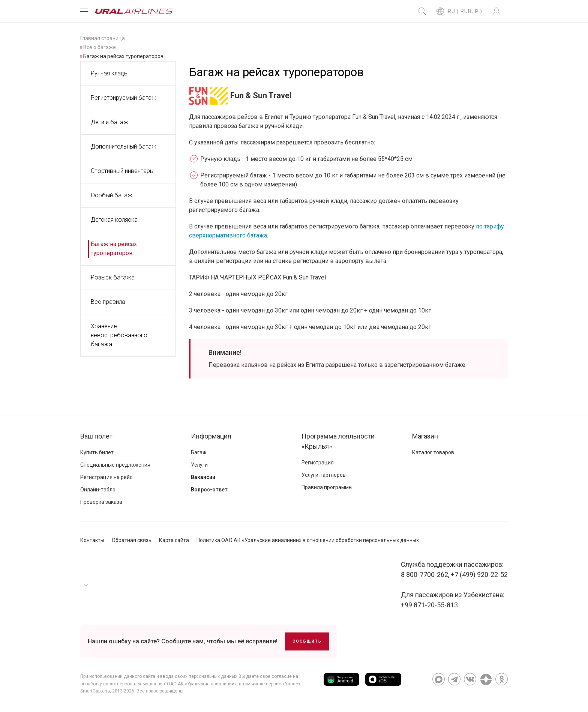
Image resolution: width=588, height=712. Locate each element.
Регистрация (318, 463)
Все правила (108, 302)
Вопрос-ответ (209, 490)
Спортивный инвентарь (122, 171)
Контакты (92, 540)
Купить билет (97, 452)
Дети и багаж (109, 122)
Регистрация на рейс (106, 477)
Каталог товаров (433, 452)
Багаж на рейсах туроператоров (114, 249)
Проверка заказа (101, 502)
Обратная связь (132, 540)
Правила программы (327, 487)
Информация (211, 436)
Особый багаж (112, 195)
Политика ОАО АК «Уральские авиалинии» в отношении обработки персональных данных (308, 540)
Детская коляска (114, 220)
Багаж (199, 452)
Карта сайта (174, 540)
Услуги (199, 465)
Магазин (425, 436)
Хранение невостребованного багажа (119, 335)
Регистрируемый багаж (124, 98)
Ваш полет (96, 436)
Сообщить (307, 641)
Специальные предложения (115, 465)
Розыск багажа (113, 277)
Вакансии (203, 477)
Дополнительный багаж (124, 146)
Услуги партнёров (324, 475)
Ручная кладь (109, 73)
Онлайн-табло (98, 490)
